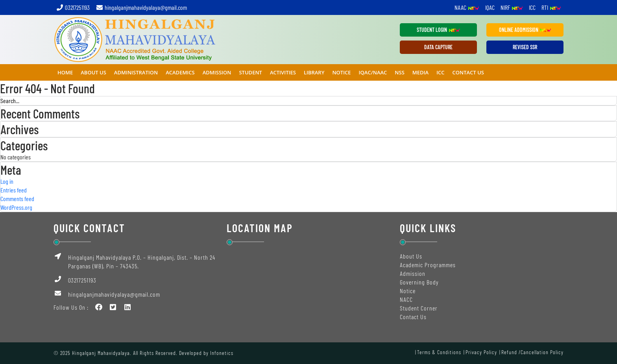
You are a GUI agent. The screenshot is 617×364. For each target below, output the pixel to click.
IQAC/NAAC (373, 72)
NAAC (467, 7)
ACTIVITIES (283, 72)
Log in (7, 181)
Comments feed (17, 199)
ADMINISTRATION (136, 72)
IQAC (490, 7)
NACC (406, 299)
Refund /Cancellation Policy (532, 352)
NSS (399, 72)
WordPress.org (16, 207)
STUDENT (250, 72)
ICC (532, 7)
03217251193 (73, 7)
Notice (408, 291)
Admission (413, 273)
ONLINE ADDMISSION (525, 30)
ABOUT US (93, 72)
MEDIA (420, 72)
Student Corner (419, 308)
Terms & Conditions (439, 352)
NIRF (512, 7)
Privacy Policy (481, 352)
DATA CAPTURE (438, 47)
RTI (551, 7)
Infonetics (222, 353)
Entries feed (14, 190)
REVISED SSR (525, 47)
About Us (411, 256)
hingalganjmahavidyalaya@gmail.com (141, 7)
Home (65, 72)
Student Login (438, 30)
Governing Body (419, 282)
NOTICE (341, 72)
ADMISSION (217, 72)
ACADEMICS (180, 72)
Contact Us (468, 72)
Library (314, 72)
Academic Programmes (428, 265)
